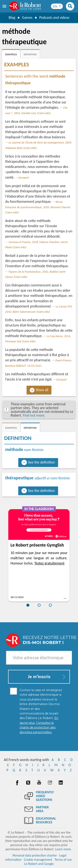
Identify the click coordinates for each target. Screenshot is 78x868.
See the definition (41, 462)
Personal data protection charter (35, 855)
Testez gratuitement (49, 563)
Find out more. (34, 415)
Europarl (24, 178)
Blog (12, 18)
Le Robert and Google (39, 864)
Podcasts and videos (54, 18)
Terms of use (63, 860)
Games (27, 18)
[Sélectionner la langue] (57, 6)
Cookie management (38, 860)
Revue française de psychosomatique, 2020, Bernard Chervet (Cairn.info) (38, 207)
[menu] (5, 6)
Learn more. (63, 849)
